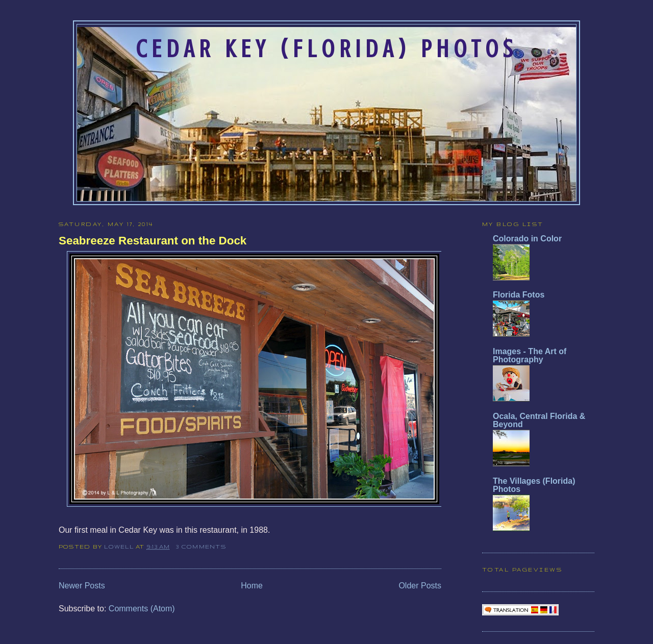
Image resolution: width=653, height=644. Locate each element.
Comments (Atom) (142, 609)
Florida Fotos (519, 295)
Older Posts (420, 586)
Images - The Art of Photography (530, 355)
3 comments (201, 547)
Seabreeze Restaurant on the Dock (153, 241)
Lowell (120, 547)
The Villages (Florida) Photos (534, 485)
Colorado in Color (527, 239)
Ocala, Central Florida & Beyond (539, 420)
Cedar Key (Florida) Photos (326, 49)
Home (252, 586)
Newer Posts (82, 586)
